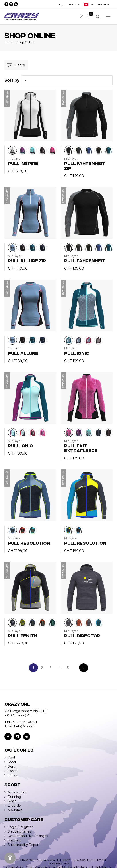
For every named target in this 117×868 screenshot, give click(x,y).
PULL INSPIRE (23, 163)
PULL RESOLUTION (29, 543)
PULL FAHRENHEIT (85, 260)
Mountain (15, 810)
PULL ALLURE (23, 353)
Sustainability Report (24, 845)
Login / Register (20, 827)
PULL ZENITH (22, 635)
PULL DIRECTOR (82, 635)
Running (14, 797)
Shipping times (19, 831)
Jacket (13, 771)
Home (9, 42)
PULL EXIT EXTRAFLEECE (81, 448)
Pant (12, 758)
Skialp (12, 801)
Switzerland (98, 4)
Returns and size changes (28, 836)
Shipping (15, 840)
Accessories (17, 792)
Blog (60, 4)
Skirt (11, 766)
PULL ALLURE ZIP (27, 260)
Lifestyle (14, 806)
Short (12, 762)
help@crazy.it (24, 726)
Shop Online (25, 42)
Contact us (73, 4)
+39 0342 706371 (24, 722)
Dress (12, 775)
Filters (19, 65)
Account (82, 16)
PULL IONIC (77, 353)
